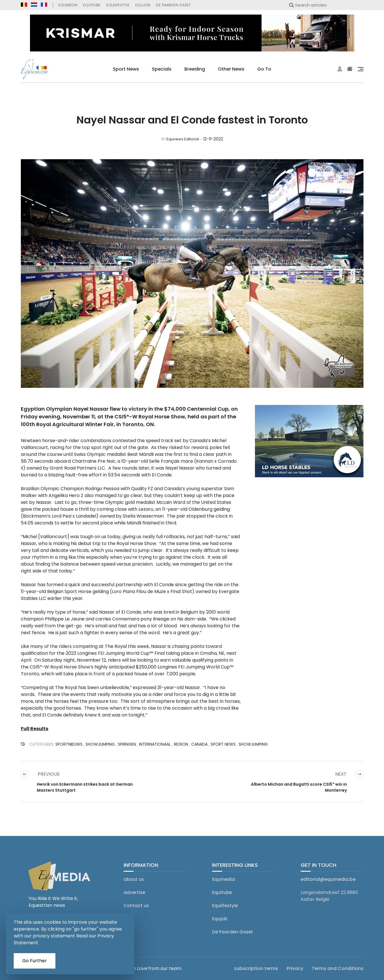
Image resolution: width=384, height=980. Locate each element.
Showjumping (253, 744)
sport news (126, 69)
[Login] (340, 69)
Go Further (35, 961)
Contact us (136, 906)
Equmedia (68, 5)
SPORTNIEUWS (69, 744)
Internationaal (155, 744)
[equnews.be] (24, 5)
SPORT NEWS (223, 744)
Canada (199, 744)
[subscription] (350, 69)
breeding (195, 69)
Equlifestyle (118, 5)
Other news (231, 69)
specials (162, 69)
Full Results (35, 729)
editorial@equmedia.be (328, 879)
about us (134, 879)
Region (181, 744)
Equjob (143, 5)
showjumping (100, 744)
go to (264, 69)
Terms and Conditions (338, 968)
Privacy (295, 968)
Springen (127, 744)
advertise (134, 892)
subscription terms (256, 968)
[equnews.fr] (44, 5)
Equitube (92, 5)
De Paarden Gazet (173, 5)
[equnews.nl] (34, 5)
